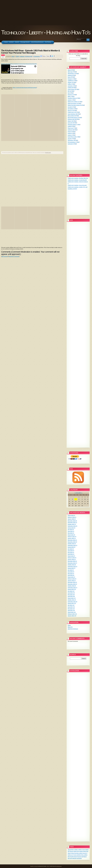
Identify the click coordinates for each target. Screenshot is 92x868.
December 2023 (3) (72, 561)
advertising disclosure (73, 629)
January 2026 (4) (72, 519)
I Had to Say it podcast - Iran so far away (77, 185)
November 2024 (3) (72, 542)
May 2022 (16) (71, 595)
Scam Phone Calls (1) (73, 137)
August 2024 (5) (72, 547)
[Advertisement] (46, 13)
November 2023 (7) (72, 563)
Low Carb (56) (71, 123)
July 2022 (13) (71, 591)
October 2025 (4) (72, 524)
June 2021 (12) (71, 607)
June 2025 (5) (71, 531)
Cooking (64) (71, 88)
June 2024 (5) (71, 551)
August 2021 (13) (72, 603)
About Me (70, 627)
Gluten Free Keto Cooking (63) (75, 105)
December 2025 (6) (72, 521)
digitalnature (59, 866)
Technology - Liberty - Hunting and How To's (46, 32)
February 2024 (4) (72, 558)
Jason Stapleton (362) (73, 114)
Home (69, 625)
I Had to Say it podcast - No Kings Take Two (78, 178)
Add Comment (5, 256)
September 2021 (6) (73, 602)
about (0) (70, 70)
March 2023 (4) (71, 577)
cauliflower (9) (71, 80)
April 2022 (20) (71, 596)
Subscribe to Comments (14, 256)
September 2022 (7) (73, 588)
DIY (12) (70, 91)
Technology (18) (72, 140)
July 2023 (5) (71, 570)
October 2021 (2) (72, 600)
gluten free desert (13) (73, 103)
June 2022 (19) (71, 593)
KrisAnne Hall (29, 56)
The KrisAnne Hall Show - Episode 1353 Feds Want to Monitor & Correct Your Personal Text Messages (31, 52)
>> (82, 493)
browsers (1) (71, 79)
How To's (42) (71, 110)
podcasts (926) (71, 130)
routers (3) (70, 135)
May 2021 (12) (71, 609)
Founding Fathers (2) (73, 98)
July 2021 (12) (71, 605)
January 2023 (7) (72, 581)
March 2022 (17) (72, 598)
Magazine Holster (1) (73, 124)
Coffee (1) (70, 84)
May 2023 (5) (71, 573)
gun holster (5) (71, 109)
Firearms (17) (71, 95)
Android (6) (71, 75)
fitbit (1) (70, 96)
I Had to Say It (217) (72, 112)
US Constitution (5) (72, 142)
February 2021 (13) (72, 614)
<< (75, 493)
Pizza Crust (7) (71, 128)
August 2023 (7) (72, 568)
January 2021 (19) (72, 616)
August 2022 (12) (72, 589)
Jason (13, 56)
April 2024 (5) (71, 554)
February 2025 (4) (72, 537)
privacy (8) (70, 132)
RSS (74, 70)
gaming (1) (70, 100)
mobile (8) (70, 126)
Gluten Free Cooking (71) (74, 102)
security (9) (70, 139)
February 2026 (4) (72, 517)
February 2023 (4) (72, 579)
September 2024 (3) (73, 545)
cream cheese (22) (72, 89)
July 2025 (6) (71, 529)
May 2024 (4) (71, 552)
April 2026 (78, 493)
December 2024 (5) (72, 540)
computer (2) (71, 86)
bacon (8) (70, 77)
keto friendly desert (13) (74, 117)
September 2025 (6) (73, 526)
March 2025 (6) (71, 535)
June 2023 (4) (71, 572)
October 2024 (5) (72, 544)
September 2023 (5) (73, 566)
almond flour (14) (72, 73)
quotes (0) (70, 133)
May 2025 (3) (71, 533)
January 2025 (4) (72, 538)
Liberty (18, 56)
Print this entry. (48, 153)
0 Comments (37, 56)
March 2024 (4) (71, 556)
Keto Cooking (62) (72, 116)
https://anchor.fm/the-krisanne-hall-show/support (25, 88)
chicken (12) (71, 82)
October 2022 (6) (72, 586)
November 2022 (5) (72, 584)
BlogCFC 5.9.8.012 (34, 866)
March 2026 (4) (71, 515)
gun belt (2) (71, 107)
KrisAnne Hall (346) (72, 119)
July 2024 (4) (71, 549)
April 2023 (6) (71, 575)
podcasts (22, 56)
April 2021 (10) (71, 610)
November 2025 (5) (72, 522)
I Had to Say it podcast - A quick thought (77, 180)
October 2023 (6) (72, 565)
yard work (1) (71, 144)
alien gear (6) (71, 72)
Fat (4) (69, 93)
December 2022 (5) (72, 582)
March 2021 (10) (72, 612)
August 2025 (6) (72, 528)
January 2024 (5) (72, 559)
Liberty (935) (71, 121)
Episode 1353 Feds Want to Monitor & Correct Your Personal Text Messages (19, 64)
